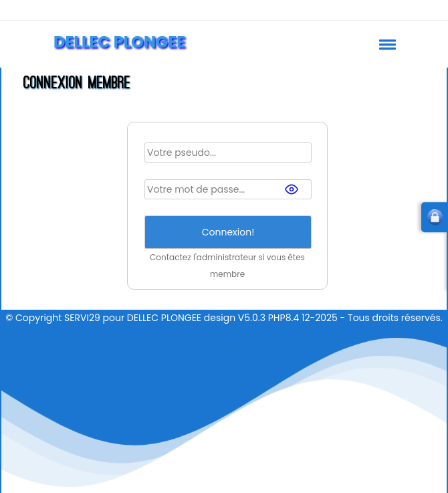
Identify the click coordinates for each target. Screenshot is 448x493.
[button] (385, 44)
